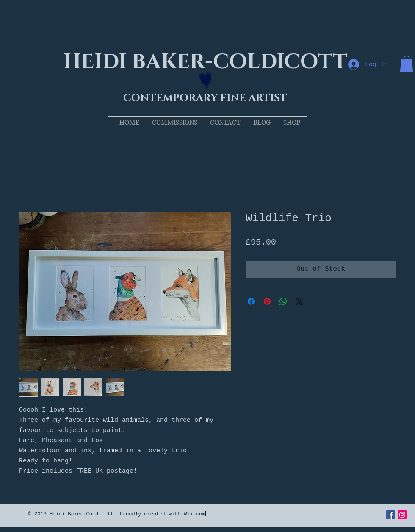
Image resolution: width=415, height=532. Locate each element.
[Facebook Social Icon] (390, 515)
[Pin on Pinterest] (267, 301)
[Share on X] (299, 301)
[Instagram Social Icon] (402, 515)
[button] (407, 64)
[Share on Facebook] (251, 301)
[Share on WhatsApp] (283, 301)
